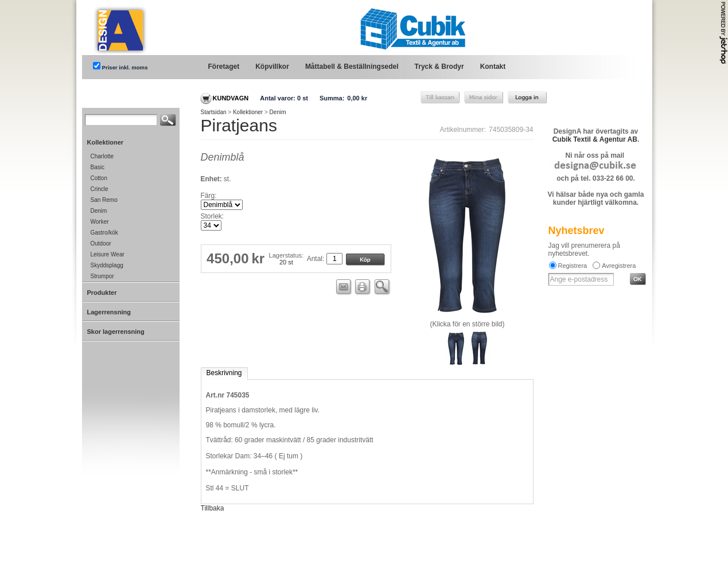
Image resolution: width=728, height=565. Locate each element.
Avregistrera (619, 266)
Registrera (573, 266)
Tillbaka (213, 508)
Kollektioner (248, 112)
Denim (278, 112)
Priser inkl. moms (125, 67)
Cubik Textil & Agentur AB (595, 139)
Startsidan (214, 112)
